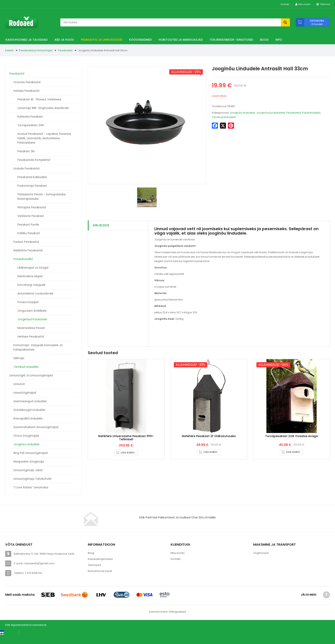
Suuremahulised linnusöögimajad (36, 427)
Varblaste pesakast (31, 216)
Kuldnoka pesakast (30, 117)
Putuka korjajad (28, 302)
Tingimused (261, 553)
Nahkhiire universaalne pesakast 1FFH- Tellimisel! (126, 440)
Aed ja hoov (64, 40)
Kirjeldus (101, 225)
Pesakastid (65, 50)
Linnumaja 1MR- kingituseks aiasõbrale (43, 108)
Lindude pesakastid (26, 169)
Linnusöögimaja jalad (28, 470)
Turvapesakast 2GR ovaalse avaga (291, 438)
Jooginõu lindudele (26, 444)
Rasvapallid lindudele (28, 419)
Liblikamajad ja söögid (33, 268)
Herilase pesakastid (31, 337)
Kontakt (285, 4)
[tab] (118, 225)
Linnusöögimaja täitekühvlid (32, 479)
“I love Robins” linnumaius (31, 487)
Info (279, 40)
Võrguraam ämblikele (32, 311)
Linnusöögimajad (25, 393)
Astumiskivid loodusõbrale (35, 294)
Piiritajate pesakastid (32, 207)
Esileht (9, 50)
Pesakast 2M (26, 151)
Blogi (264, 40)
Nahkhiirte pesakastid (28, 250)
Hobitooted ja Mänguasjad (181, 40)
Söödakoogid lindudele (29, 410)
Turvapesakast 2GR (31, 125)
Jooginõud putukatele (32, 319)
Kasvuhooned (158, 612)
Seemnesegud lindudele (30, 401)
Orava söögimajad (26, 436)
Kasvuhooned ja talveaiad (27, 40)
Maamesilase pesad (31, 328)
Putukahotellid (23, 259)
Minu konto (178, 553)
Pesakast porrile (28, 225)
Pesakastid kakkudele (32, 177)
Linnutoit (19, 384)
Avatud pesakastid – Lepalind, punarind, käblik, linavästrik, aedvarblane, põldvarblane (44, 138)
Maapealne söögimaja (29, 462)
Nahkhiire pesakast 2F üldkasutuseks (209, 438)
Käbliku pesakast (29, 233)
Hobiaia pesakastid (26, 91)
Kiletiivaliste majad (30, 276)
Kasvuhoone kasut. (100, 571)
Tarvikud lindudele (26, 367)
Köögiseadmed (140, 40)
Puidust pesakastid (26, 242)
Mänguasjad (178, 612)
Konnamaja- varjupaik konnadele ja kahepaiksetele (38, 347)
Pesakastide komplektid (34, 160)
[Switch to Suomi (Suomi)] (6, 633)
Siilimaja (19, 358)
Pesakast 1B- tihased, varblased (39, 99)
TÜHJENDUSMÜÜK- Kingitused (231, 40)
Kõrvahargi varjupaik (31, 285)
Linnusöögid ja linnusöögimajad (31, 375)
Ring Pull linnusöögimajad (31, 453)
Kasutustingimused (100, 559)
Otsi (285, 22)
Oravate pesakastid (27, 82)
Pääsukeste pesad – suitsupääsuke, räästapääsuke (42, 197)
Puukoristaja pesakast (32, 186)
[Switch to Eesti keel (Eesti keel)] (8, 631)
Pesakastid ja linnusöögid (102, 40)
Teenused (94, 565)
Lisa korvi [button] (128, 455)
